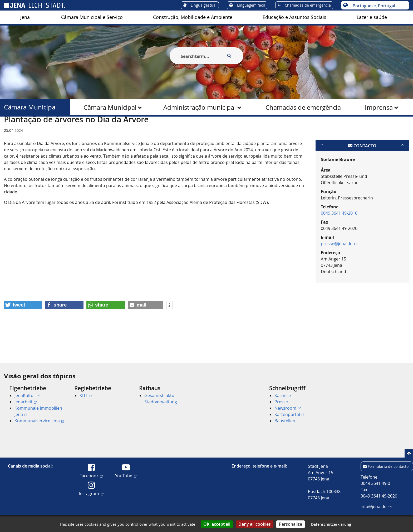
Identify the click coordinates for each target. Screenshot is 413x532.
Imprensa (379, 107)
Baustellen (285, 421)
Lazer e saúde (372, 17)
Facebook (91, 475)
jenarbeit (26, 402)
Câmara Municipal (110, 107)
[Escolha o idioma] (378, 6)
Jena (25, 17)
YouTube (126, 475)
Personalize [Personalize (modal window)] (291, 524)
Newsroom (287, 408)
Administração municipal (200, 107)
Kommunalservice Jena (39, 421)
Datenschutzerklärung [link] (331, 524)
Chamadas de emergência (303, 107)
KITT (86, 395)
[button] (23, 330)
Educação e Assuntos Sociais (294, 17)
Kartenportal (289, 414)
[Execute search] (229, 56)
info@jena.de (376, 506)
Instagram (91, 493)
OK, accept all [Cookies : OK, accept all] (217, 524)
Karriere (283, 395)
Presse (281, 402)
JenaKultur (27, 395)
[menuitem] (25, 17)
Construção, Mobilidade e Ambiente (193, 17)
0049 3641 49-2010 (339, 239)
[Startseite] (10, 130)
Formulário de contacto (388, 466)
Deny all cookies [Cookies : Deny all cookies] (255, 524)
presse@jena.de (339, 269)
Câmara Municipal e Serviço (92, 17)
